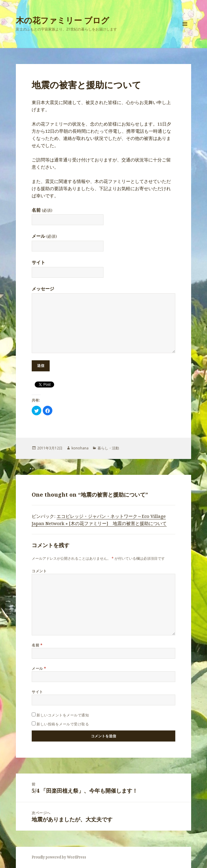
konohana (80, 448)
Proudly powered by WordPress (59, 857)
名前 (42, 210)
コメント (39, 571)
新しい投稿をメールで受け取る (63, 724)
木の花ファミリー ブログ (63, 20)
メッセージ (43, 289)
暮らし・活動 (108, 448)
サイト (38, 262)
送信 (41, 366)
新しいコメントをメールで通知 (63, 715)
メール (44, 236)
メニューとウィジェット (185, 30)
